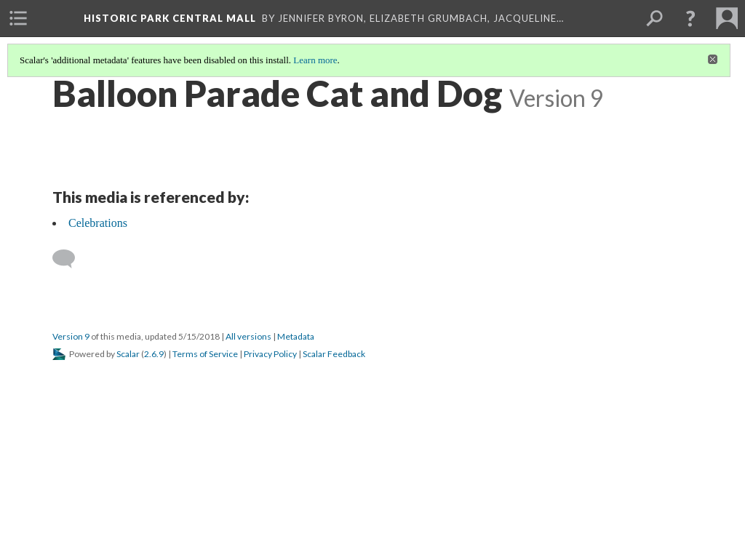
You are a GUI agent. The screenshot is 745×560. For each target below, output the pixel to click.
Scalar (128, 354)
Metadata (296, 336)
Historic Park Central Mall (170, 18)
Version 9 (71, 336)
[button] (690, 18)
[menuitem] (18, 18)
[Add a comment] (70, 259)
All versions (248, 336)
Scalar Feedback (334, 354)
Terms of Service (205, 354)
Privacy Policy (270, 354)
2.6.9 (154, 354)
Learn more (315, 60)
